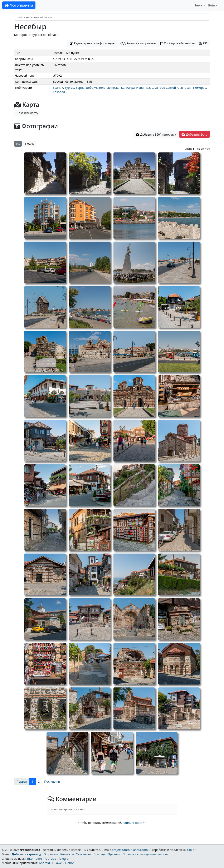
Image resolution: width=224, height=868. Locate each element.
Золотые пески (109, 88)
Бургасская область (46, 35)
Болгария (21, 35)
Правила (114, 854)
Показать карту (27, 113)
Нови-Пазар (145, 88)
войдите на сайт (134, 823)
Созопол (59, 92)
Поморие (200, 88)
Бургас (69, 88)
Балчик (58, 88)
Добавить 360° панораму (156, 134)
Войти (213, 5)
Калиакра (128, 88)
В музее (30, 144)
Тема (199, 5)
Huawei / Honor (63, 863)
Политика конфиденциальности (145, 854)
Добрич (91, 88)
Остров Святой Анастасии (173, 88)
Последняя (52, 781)
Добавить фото (194, 134)
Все (18, 144)
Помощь (99, 854)
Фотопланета (19, 5)
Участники (84, 854)
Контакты (67, 854)
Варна (80, 88)
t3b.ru (191, 850)
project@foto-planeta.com (130, 850)
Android (45, 863)
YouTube (50, 859)
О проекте (51, 854)
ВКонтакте (35, 859)
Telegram (65, 859)
